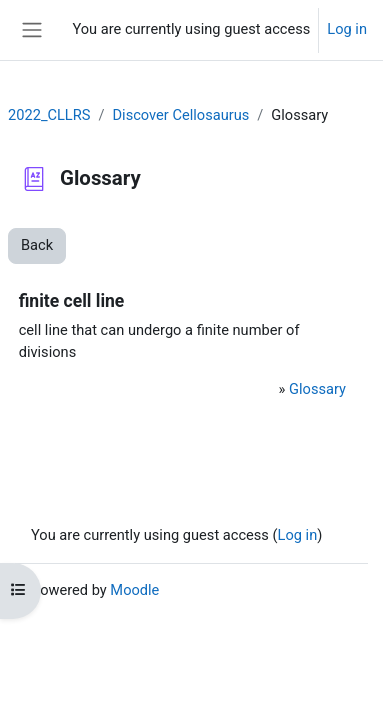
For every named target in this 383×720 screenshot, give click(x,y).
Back (37, 245)
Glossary (317, 389)
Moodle (134, 590)
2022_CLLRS (49, 115)
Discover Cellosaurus (181, 115)
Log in (347, 29)
